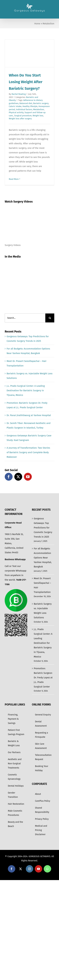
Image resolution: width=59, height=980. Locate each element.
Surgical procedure (23, 116)
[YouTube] (28, 477)
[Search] (50, 318)
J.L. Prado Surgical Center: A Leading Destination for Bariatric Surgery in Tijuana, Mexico (26, 390)
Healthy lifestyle (30, 106)
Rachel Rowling (19, 94)
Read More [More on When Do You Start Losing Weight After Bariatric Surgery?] (14, 179)
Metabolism (39, 109)
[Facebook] (9, 477)
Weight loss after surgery (20, 119)
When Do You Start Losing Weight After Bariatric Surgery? (26, 82)
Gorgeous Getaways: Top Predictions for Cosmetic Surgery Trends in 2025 (43, 528)
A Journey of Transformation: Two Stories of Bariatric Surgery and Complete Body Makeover (28, 452)
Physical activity (16, 112)
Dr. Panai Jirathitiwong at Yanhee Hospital (29, 415)
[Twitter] (18, 477)
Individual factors (24, 109)
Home (37, 24)
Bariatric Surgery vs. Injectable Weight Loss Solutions (43, 611)
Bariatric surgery (41, 103)
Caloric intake (15, 106)
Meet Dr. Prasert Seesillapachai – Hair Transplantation (42, 585)
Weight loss (38, 116)
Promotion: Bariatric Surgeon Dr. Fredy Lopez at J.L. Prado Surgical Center (43, 678)
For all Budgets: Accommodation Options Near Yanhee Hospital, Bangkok (43, 558)
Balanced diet (26, 103)
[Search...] (25, 318)
